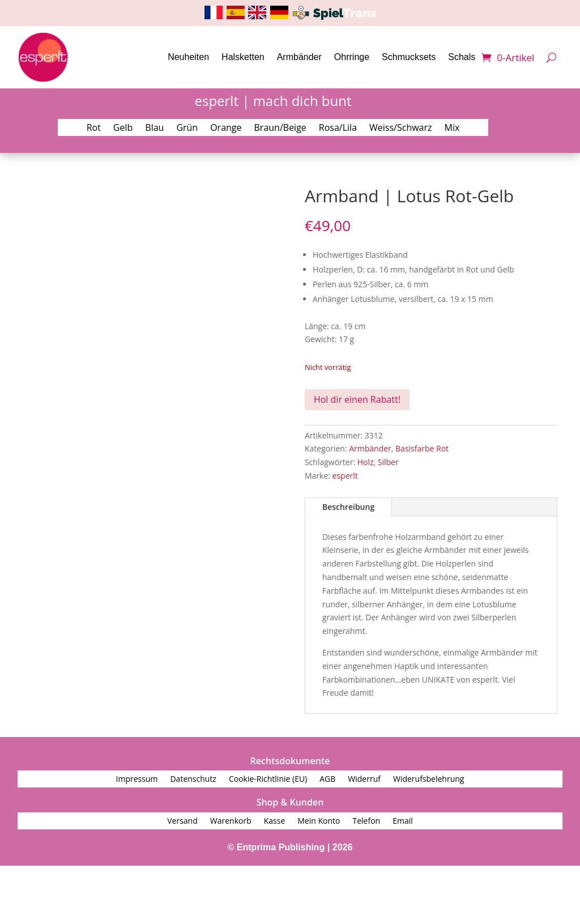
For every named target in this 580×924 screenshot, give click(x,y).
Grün (187, 129)
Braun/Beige (280, 129)
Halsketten (243, 57)
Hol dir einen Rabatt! (357, 399)
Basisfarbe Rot (422, 448)
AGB (327, 780)
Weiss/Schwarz (401, 129)
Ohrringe (352, 57)
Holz (366, 462)
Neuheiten (188, 57)
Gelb (123, 129)
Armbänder (299, 57)
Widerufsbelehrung (428, 780)
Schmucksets (409, 57)
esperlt (345, 476)
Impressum (137, 780)
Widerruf (364, 780)
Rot (94, 129)
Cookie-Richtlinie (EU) (268, 780)
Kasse (275, 821)
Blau (154, 129)
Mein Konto (319, 821)
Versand (182, 821)
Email (403, 821)
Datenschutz (193, 780)
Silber (388, 462)
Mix (452, 129)
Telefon (366, 821)
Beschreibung (348, 507)
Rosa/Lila (338, 129)
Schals (462, 57)
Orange (226, 129)
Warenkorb (231, 821)
